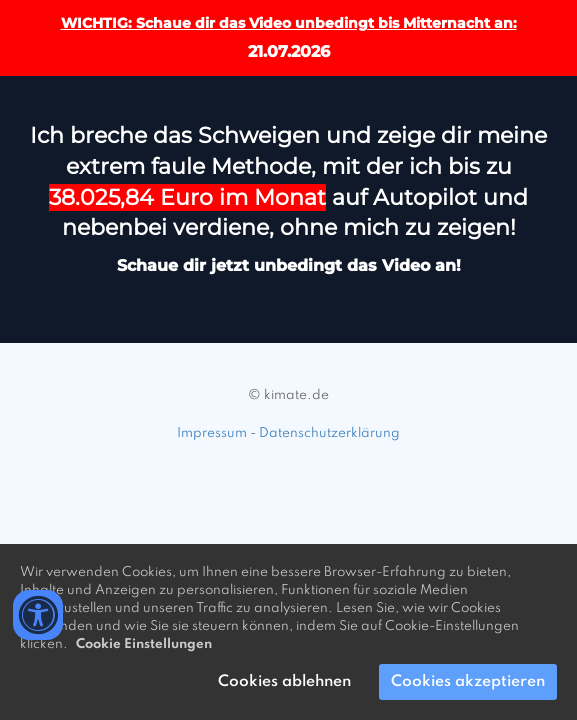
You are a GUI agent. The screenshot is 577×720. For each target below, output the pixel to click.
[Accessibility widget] (38, 615)
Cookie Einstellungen (144, 644)
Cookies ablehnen (284, 682)
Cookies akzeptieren (468, 682)
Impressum (212, 433)
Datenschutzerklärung (329, 433)
